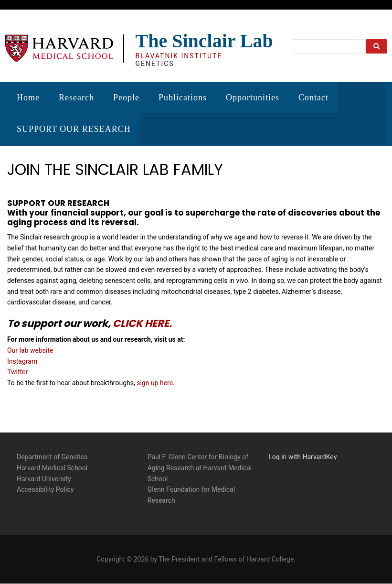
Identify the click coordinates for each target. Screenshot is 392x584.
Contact (313, 97)
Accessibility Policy (45, 489)
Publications (183, 97)
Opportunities (253, 97)
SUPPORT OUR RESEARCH (74, 129)
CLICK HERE (141, 323)
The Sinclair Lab (204, 41)
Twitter (17, 371)
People (126, 97)
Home (28, 97)
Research (76, 97)
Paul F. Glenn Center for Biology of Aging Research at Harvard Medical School (200, 467)
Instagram (22, 360)
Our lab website (30, 349)
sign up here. (156, 382)
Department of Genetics (52, 456)
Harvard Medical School (52, 467)
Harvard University (44, 478)
